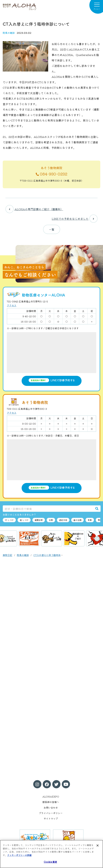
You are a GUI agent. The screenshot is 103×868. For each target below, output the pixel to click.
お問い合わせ (51, 808)
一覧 (52, 229)
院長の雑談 (9, 33)
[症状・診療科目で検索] (48, 508)
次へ (97, 539)
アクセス (12, 305)
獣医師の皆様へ (51, 802)
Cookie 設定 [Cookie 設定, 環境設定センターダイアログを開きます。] (50, 862)
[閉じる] (98, 845)
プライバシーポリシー (51, 813)
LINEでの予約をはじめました (75, 219)
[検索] (97, 508)
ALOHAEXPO (51, 796)
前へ (6, 539)
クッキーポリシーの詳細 (19, 855)
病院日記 (7, 555)
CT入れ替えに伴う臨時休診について (53, 555)
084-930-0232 (51, 174)
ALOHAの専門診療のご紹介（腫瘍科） (34, 209)
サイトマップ (51, 819)
